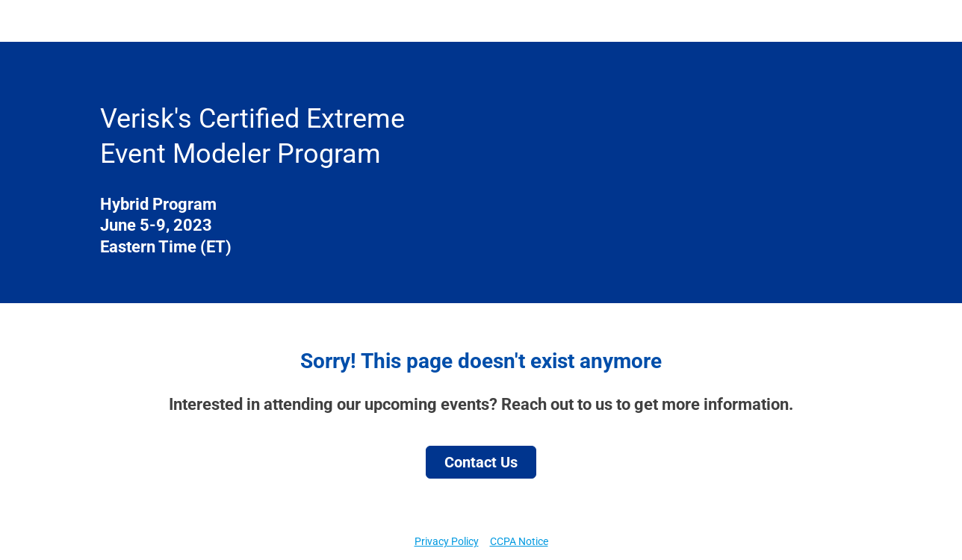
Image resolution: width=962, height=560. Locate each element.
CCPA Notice (519, 541)
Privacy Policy (447, 541)
